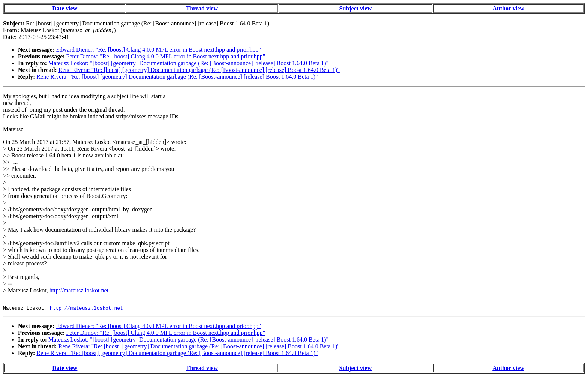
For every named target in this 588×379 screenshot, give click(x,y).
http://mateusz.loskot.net (79, 290)
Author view (508, 8)
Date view (65, 8)
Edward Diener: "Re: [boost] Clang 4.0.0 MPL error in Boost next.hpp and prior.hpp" (158, 50)
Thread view (202, 8)
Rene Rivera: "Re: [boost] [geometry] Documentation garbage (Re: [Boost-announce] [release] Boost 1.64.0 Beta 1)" (199, 70)
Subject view (356, 8)
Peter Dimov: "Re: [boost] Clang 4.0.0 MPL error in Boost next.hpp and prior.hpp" (166, 56)
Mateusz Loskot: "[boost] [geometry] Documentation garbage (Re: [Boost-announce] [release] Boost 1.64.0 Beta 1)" (188, 63)
